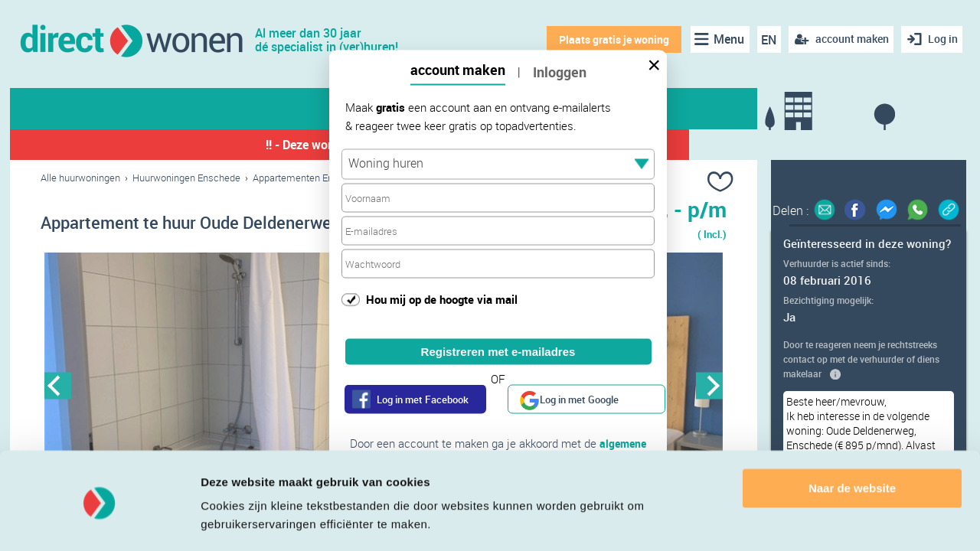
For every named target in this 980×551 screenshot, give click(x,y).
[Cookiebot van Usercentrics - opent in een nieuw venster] (99, 521)
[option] (212, 386)
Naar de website (852, 443)
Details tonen (237, 521)
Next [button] (709, 386)
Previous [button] (58, 386)
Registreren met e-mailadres (498, 352)
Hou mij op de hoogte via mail (442, 298)
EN (766, 40)
